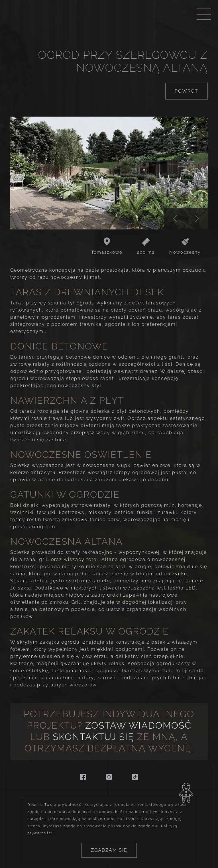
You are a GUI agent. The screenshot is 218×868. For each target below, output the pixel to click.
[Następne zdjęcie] (197, 219)
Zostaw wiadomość (138, 725)
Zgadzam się (109, 856)
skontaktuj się (93, 737)
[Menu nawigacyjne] (204, 14)
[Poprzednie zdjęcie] (175, 219)
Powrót (187, 91)
